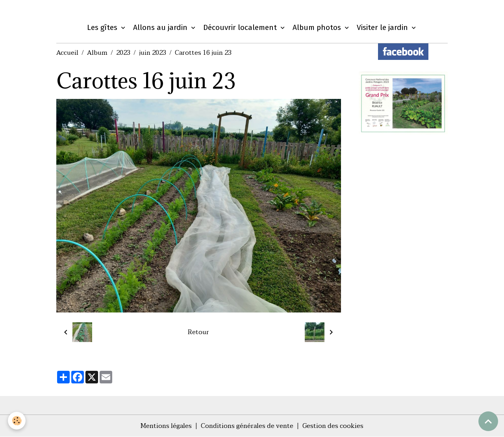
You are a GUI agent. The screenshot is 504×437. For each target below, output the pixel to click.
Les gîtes (103, 27)
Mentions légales (166, 426)
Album (97, 53)
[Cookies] (17, 421)
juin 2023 (153, 53)
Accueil (67, 53)
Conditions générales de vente (247, 426)
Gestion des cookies (333, 426)
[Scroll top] (488, 421)
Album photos (318, 27)
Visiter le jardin (383, 27)
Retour (198, 332)
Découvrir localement (241, 27)
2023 (123, 53)
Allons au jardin (161, 27)
